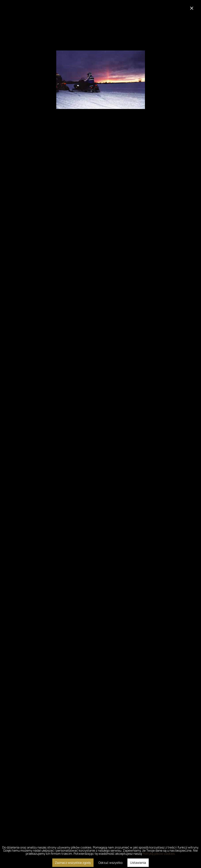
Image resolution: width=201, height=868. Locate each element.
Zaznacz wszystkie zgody (73, 863)
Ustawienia (138, 863)
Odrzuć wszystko (110, 863)
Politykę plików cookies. (159, 853)
